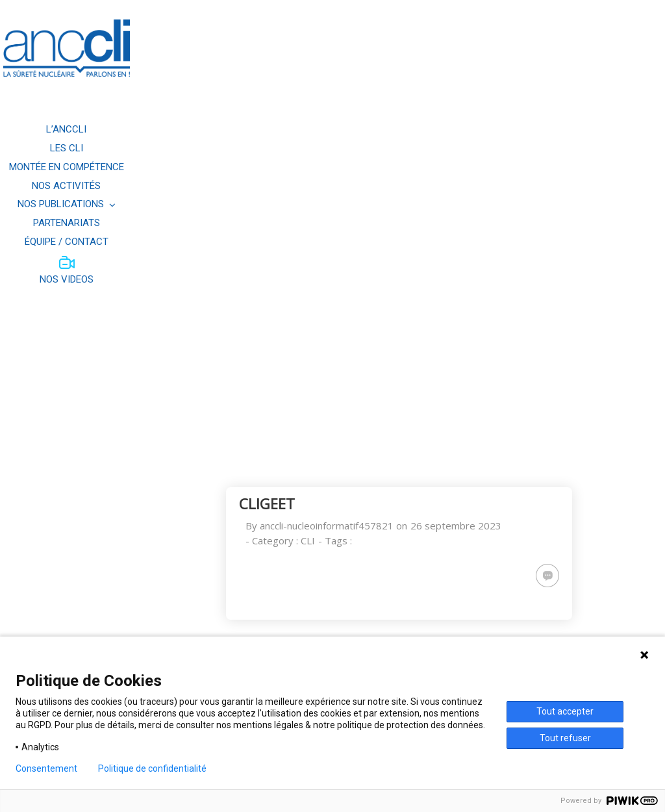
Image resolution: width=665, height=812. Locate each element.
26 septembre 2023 (456, 526)
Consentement (46, 768)
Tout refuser (565, 738)
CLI (308, 540)
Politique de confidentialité (152, 768)
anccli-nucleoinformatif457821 (327, 526)
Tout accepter (565, 711)
